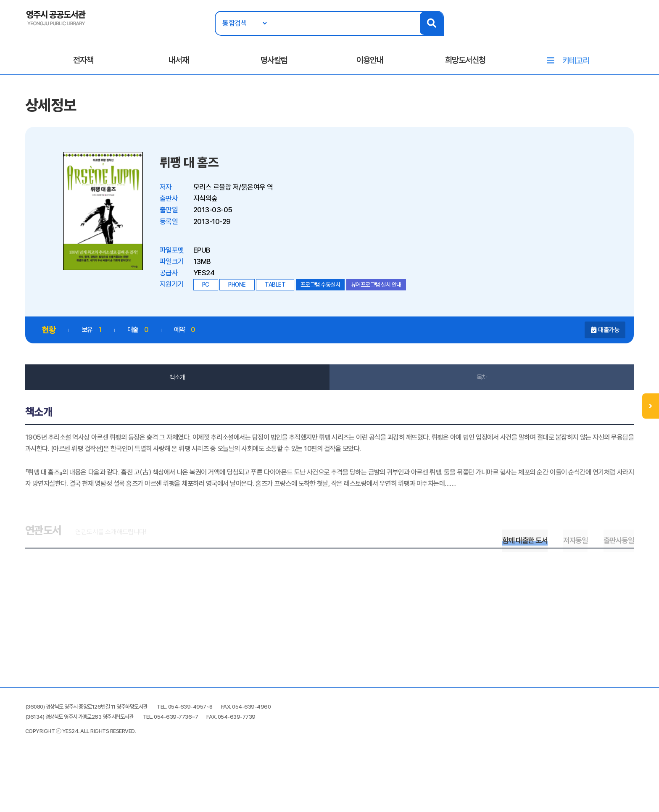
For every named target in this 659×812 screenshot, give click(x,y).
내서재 (179, 63)
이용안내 (370, 63)
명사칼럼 (274, 63)
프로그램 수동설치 (331, 293)
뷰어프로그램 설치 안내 (386, 293)
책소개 (182, 386)
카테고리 (576, 64)
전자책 (83, 63)
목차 (477, 386)
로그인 (619, 32)
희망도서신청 (465, 63)
